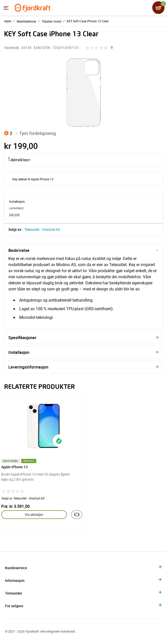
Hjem (8, 21)
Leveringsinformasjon (28, 367)
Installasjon (19, 352)
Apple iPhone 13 (14, 467)
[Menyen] (6, 8)
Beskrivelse (19, 250)
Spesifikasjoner (22, 338)
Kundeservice (16, 568)
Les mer (14, 214)
